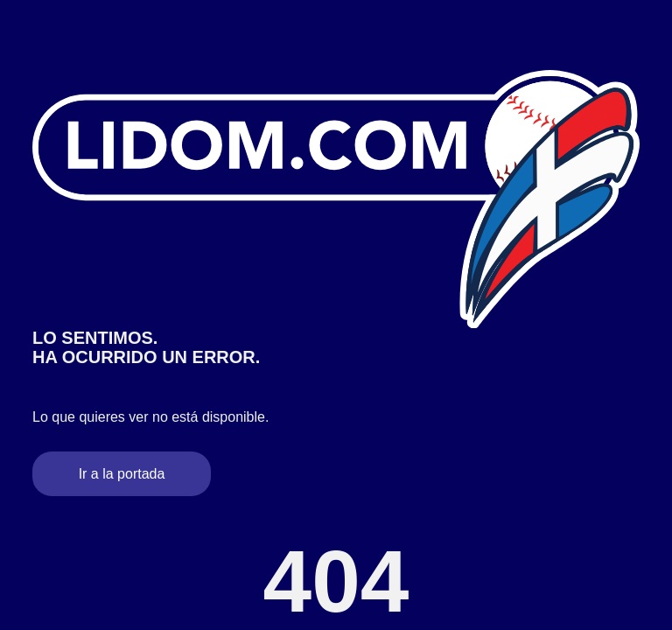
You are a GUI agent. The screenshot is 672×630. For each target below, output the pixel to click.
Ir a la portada (122, 474)
